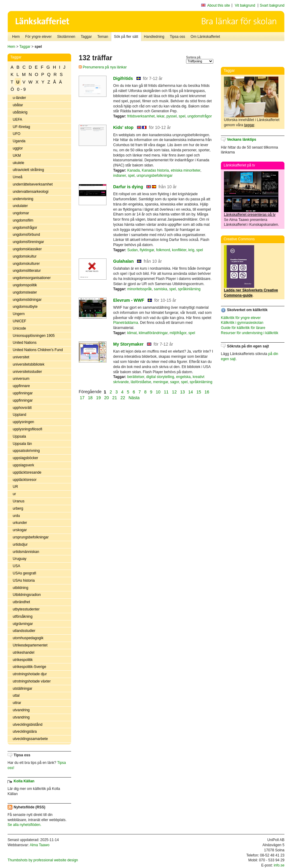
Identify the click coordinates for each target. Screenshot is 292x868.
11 (166, 392)
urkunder (20, 523)
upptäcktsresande (27, 472)
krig (191, 250)
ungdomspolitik (25, 285)
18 (90, 398)
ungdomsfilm (23, 220)
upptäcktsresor (25, 480)
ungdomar (21, 213)
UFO (16, 134)
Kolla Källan (24, 781)
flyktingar (147, 250)
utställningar (23, 689)
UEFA (17, 120)
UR (15, 487)
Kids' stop (123, 127)
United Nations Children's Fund (38, 350)
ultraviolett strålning (28, 170)
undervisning (23, 199)
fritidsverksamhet (141, 116)
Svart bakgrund (272, 5)
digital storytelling (160, 377)
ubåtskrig (20, 112)
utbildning (20, 588)
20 (107, 398)
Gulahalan (123, 261)
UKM (17, 156)
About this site (219, 5)
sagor (174, 382)
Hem (16, 37)
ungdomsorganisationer (32, 278)
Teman (103, 37)
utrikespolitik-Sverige (30, 667)
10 (158, 392)
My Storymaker (128, 344)
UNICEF (20, 321)
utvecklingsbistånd (28, 725)
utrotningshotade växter (32, 681)
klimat (132, 333)
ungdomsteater (25, 292)
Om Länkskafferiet (205, 37)
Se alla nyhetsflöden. (24, 825)
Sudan (132, 250)
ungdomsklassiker (27, 249)
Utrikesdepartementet (30, 645)
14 (191, 392)
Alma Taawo (39, 845)
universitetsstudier (27, 372)
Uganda (19, 141)
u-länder (19, 98)
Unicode (19, 328)
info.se (279, 865)
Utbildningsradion (27, 595)
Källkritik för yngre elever (241, 318)
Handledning (154, 37)
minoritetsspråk (139, 289)
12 (174, 392)
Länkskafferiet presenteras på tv (250, 215)
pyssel (172, 116)
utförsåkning (23, 616)
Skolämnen (66, 37)
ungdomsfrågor (25, 228)
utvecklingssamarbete (30, 739)
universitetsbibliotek (29, 364)
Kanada (133, 170)
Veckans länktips (242, 140)
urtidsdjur (20, 544)
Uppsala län (22, 444)
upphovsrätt (22, 408)
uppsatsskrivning (26, 451)
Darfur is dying (128, 187)
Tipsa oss (177, 37)
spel (182, 116)
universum (21, 379)
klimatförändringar (153, 333)
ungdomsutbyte (25, 307)
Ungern (19, 314)
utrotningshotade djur (30, 674)
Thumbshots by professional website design (43, 860)
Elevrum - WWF (129, 300)
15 (199, 392)
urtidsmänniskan (26, 552)
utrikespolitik (23, 660)
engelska (183, 377)
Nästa (135, 398)
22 (123, 398)
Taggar (86, 37)
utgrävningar (23, 624)
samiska (161, 289)
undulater (20, 206)
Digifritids (123, 78)
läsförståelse (141, 382)
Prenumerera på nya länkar (103, 67)
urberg (18, 508)
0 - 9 (21, 89)
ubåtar (18, 105)
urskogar (20, 530)
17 (82, 398)
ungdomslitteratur (27, 271)
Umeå (18, 177)
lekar (161, 116)
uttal (16, 695)
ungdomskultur (25, 256)
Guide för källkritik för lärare (243, 328)
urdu (16, 516)
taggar (249, 125)
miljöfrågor (178, 333)
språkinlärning (189, 289)
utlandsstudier (24, 631)
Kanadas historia (155, 170)
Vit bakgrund (245, 5)
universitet (21, 357)
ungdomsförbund (26, 235)
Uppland (20, 415)
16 (207, 392)
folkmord (163, 250)
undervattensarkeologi (31, 192)
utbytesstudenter (26, 609)
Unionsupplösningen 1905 (34, 336)
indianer (120, 176)
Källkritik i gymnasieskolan (242, 323)
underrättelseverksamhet (33, 184)
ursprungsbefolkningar (31, 537)
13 (182, 392)
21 (115, 398)
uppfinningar (23, 393)
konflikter (179, 250)
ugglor (18, 148)
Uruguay (20, 559)
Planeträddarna (126, 323)
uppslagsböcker (25, 458)
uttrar (17, 703)
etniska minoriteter (186, 170)
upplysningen (23, 422)
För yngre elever (38, 37)
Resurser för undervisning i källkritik (249, 333)
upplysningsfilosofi (27, 429)
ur (14, 494)
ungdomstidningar (27, 300)
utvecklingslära (25, 732)
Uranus (19, 501)
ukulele (18, 163)
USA (16, 566)
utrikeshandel (23, 653)
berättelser (136, 377)
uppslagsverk (23, 465)
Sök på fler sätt (126, 37)
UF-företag (21, 127)
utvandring (21, 710)
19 (98, 398)
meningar (161, 382)
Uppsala (19, 436)
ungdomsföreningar (28, 242)
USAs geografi (24, 573)
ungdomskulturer (26, 264)
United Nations (25, 343)
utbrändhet (21, 602)
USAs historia (24, 580)
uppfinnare (21, 386)
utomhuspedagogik (28, 638)
